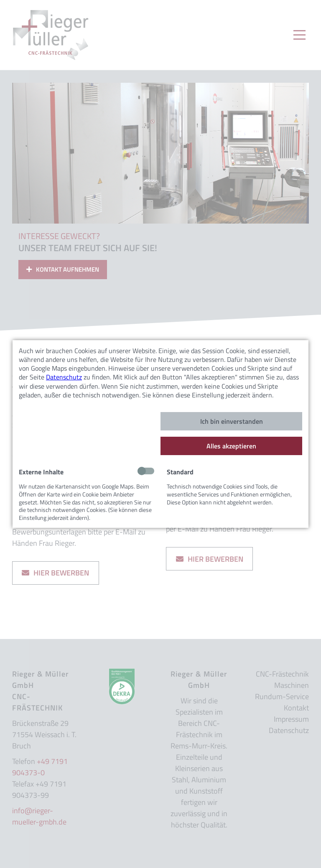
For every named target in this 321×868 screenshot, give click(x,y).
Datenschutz (64, 377)
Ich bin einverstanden (232, 421)
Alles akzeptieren (231, 446)
